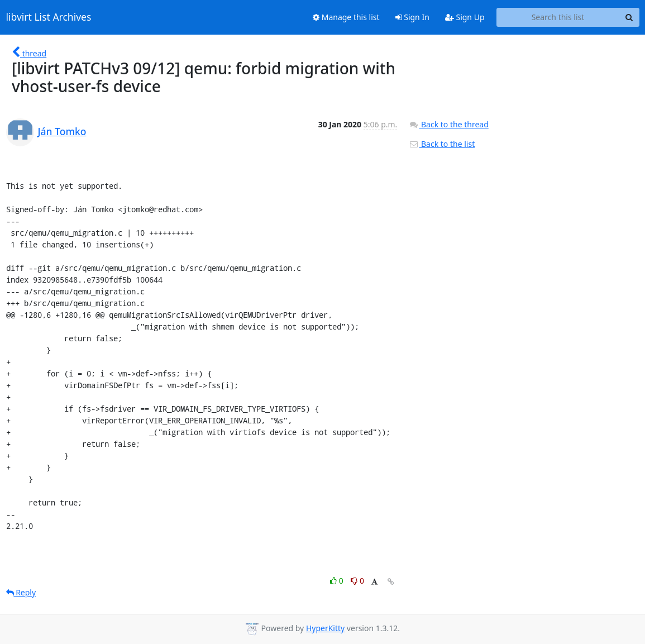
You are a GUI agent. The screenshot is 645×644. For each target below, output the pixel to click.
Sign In (412, 17)
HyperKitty (325, 628)
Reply (21, 592)
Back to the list (442, 144)
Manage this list (346, 17)
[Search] (629, 17)
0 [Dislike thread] (357, 581)
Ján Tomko (62, 131)
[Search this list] (558, 17)
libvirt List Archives (49, 17)
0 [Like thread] (338, 581)
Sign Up (465, 17)
